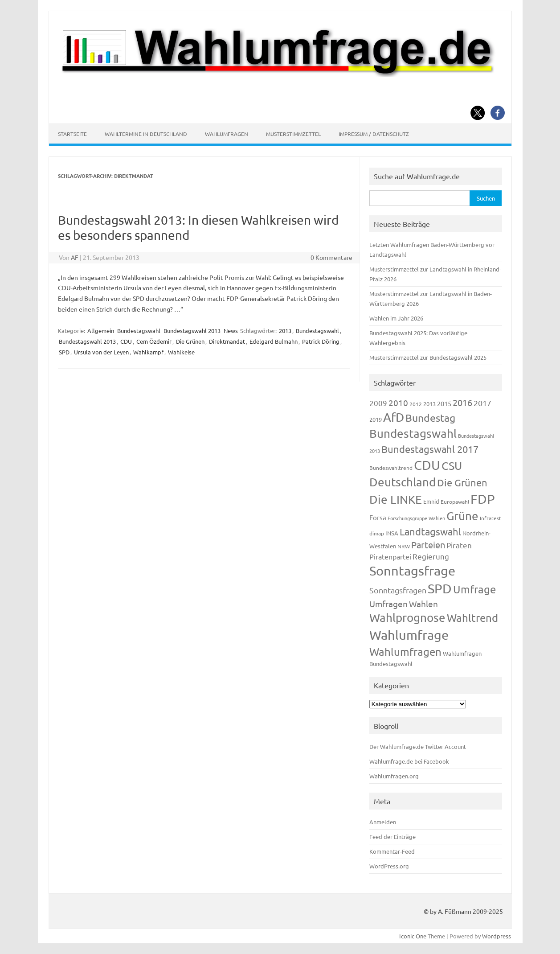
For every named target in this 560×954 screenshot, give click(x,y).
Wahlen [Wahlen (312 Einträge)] (423, 604)
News (231, 331)
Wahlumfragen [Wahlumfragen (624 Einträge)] (405, 652)
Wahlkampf (148, 352)
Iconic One (413, 936)
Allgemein (101, 331)
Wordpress (497, 936)
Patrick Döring (321, 341)
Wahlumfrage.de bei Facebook (409, 761)
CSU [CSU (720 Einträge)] (452, 466)
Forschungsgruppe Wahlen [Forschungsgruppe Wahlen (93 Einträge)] (416, 518)
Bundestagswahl (139, 331)
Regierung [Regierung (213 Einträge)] (431, 556)
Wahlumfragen (227, 134)
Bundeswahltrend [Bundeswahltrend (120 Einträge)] (391, 468)
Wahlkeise (181, 352)
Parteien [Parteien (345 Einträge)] (428, 545)
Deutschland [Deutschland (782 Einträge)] (403, 482)
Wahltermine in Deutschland (146, 134)
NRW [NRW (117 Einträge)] (404, 546)
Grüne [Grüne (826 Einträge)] (462, 516)
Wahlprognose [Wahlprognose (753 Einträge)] (407, 618)
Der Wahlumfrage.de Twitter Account (418, 746)
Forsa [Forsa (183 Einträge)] (378, 517)
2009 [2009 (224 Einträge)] (378, 403)
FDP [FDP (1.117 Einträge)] (483, 499)
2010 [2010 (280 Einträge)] (398, 403)
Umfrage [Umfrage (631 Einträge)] (474, 589)
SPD (64, 352)
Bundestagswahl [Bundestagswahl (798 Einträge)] (413, 434)
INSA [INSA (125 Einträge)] (392, 533)
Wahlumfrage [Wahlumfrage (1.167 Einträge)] (409, 635)
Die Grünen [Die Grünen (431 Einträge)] (462, 482)
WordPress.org (389, 866)
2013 (285, 331)
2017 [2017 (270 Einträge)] (482, 403)
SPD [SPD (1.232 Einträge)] (440, 588)
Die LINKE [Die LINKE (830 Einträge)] (396, 500)
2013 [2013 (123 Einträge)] (429, 404)
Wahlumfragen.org (394, 776)
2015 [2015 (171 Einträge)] (444, 403)
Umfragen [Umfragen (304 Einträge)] (388, 604)
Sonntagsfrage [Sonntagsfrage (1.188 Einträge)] (412, 571)
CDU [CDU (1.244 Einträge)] (427, 465)
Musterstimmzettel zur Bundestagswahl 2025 (428, 357)
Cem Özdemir (154, 341)
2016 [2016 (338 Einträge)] (462, 402)
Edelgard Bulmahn (274, 341)
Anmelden (383, 822)
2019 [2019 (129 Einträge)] (376, 419)
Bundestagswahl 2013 (192, 331)
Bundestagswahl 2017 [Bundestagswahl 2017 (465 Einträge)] (430, 449)
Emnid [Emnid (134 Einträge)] (431, 501)
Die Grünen (190, 341)
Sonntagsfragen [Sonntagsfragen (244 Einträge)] (398, 590)
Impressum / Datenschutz (374, 134)
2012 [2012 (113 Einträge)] (416, 404)
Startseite (72, 134)
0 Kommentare (331, 257)
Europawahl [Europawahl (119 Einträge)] (455, 502)
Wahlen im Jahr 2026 (396, 318)
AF (75, 257)
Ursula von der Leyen (101, 352)
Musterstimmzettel (293, 134)
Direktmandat (227, 341)
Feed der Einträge (392, 837)
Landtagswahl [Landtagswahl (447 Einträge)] (430, 531)
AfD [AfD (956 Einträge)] (394, 417)
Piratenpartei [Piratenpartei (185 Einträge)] (390, 556)
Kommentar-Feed (392, 851)
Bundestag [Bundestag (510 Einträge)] (430, 417)
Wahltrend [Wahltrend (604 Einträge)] (472, 618)
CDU (126, 341)
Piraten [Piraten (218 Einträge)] (459, 545)
